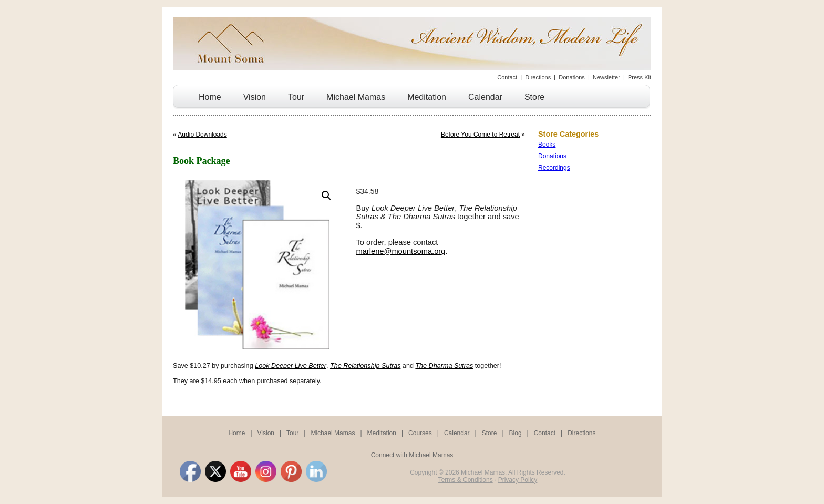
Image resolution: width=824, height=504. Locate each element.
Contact (507, 77)
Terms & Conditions (466, 480)
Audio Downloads (202, 135)
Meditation (427, 97)
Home (210, 97)
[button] (326, 196)
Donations (572, 77)
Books (547, 145)
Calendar (485, 97)
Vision (255, 97)
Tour (296, 97)
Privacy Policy (518, 480)
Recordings (554, 168)
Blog (516, 433)
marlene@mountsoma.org (400, 251)
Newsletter (606, 77)
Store (534, 97)
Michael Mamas (356, 97)
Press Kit (640, 77)
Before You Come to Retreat (480, 135)
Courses (420, 433)
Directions (538, 77)
